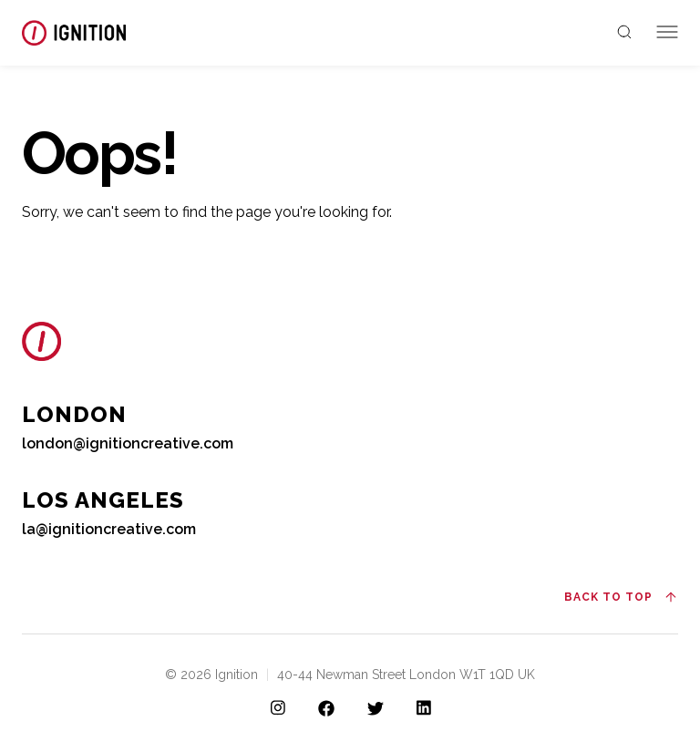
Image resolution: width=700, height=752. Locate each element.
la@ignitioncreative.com (109, 529)
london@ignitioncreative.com (128, 443)
